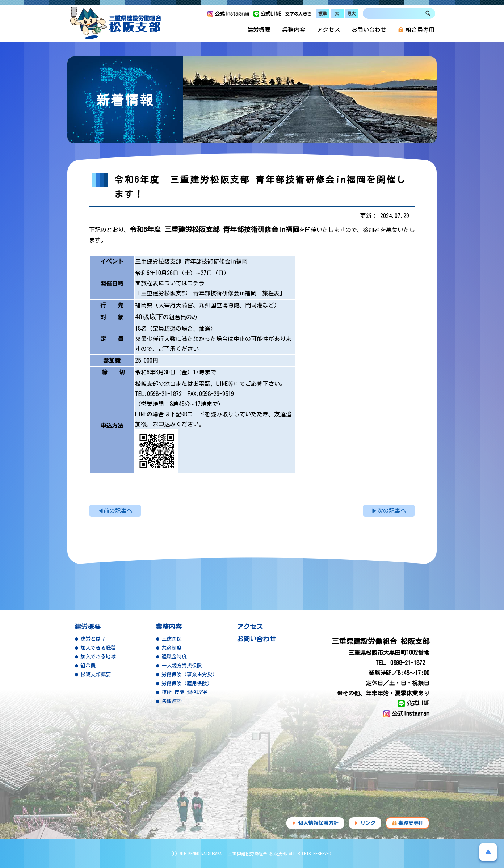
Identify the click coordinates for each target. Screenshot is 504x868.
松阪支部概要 (96, 674)
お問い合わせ (369, 30)
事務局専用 (411, 823)
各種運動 (172, 701)
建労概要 (259, 30)
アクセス (328, 30)
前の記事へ (118, 511)
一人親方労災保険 (182, 666)
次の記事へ (392, 511)
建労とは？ (93, 639)
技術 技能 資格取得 (184, 692)
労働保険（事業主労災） (189, 674)
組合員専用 (416, 30)
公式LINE (271, 14)
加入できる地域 (98, 657)
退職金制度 (174, 657)
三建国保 (172, 639)
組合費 (88, 666)
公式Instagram (232, 14)
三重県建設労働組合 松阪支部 (116, 23)
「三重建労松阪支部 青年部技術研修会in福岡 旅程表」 (210, 293)
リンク (368, 823)
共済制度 (172, 648)
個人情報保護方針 (318, 823)
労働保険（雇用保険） (187, 683)
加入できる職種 (98, 648)
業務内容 (294, 30)
